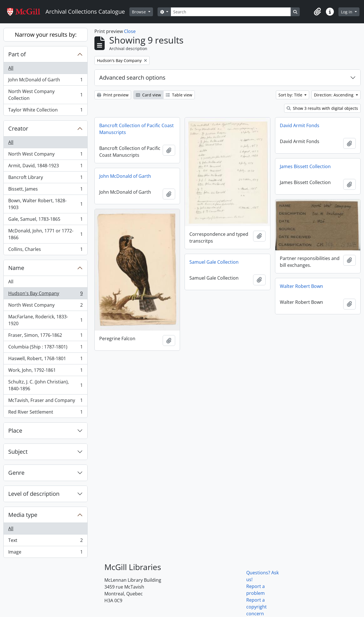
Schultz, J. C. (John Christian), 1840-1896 (45, 385)
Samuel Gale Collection (214, 262)
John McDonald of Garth (45, 81)
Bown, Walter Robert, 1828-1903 (45, 204)
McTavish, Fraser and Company (45, 402)
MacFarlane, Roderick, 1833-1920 (45, 320)
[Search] (231, 12)
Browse (139, 12)
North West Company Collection (45, 95)
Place (15, 431)
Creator (18, 128)
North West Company (45, 155)
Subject (18, 452)
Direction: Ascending (334, 95)
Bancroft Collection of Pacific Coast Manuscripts (136, 129)
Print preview (113, 95)
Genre (16, 473)
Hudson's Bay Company (45, 295)
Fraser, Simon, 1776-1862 (45, 336)
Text (45, 541)
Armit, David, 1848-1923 (45, 167)
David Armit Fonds (300, 125)
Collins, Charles (45, 250)
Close (130, 31)
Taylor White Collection (45, 111)
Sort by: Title (291, 95)
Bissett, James (45, 190)
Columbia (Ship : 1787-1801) (45, 348)
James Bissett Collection (305, 166)
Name (16, 268)
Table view (179, 95)
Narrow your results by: (46, 35)
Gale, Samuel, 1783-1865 (45, 220)
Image (45, 553)
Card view (148, 95)
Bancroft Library (45, 179)
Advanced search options (132, 78)
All (11, 68)
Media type (23, 515)
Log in (347, 12)
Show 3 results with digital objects (322, 108)
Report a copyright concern (257, 607)
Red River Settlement (45, 413)
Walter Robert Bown (301, 286)
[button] (317, 12)
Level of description (34, 494)
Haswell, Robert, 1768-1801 (45, 360)
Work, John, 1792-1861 (45, 371)
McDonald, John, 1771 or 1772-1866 (45, 234)
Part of (17, 54)
